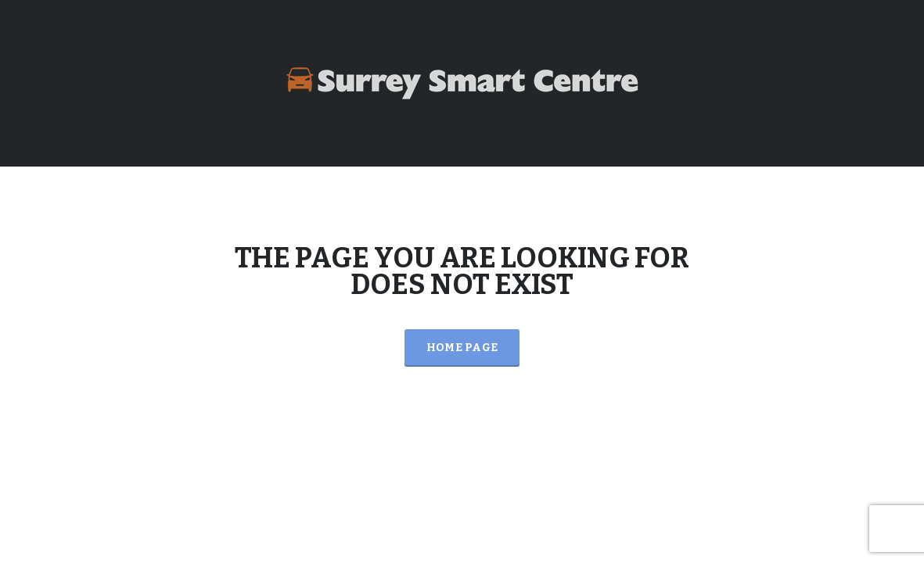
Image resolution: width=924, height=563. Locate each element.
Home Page (462, 348)
